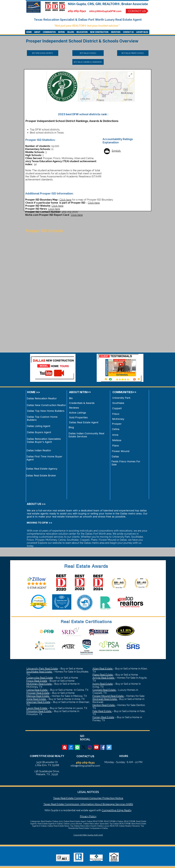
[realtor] (65, 747)
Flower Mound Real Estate (108, 696)
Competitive (109, 810)
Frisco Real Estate (37, 681)
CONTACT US (85, 756)
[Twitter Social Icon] (109, 747)
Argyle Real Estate (104, 678)
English (116, 151)
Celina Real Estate (37, 690)
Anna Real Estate (36, 699)
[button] (37, 32)
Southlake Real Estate (39, 672)
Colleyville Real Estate (40, 678)
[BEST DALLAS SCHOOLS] (88, 53)
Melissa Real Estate (38, 696)
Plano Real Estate (103, 675)
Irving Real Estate (103, 684)
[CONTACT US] (137, 11)
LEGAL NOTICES (88, 792)
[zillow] (71, 747)
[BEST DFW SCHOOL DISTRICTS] (43, 53)
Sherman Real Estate (38, 702)
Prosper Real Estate (38, 693)
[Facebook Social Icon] (103, 747)
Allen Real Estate (103, 669)
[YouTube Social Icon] (96, 747)
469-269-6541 (77, 11)
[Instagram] (90, 747)
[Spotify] (77, 747)
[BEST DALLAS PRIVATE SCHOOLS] (133, 53)
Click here (65, 200)
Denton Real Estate (104, 705)
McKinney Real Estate (39, 684)
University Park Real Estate (42, 669)
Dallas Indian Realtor (39, 450)
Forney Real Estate (103, 717)
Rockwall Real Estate (105, 699)
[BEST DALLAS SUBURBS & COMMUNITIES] (88, 62)
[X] (84, 747)
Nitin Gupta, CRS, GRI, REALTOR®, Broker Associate (108, 4)
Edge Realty (124, 810)
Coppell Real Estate (104, 690)
